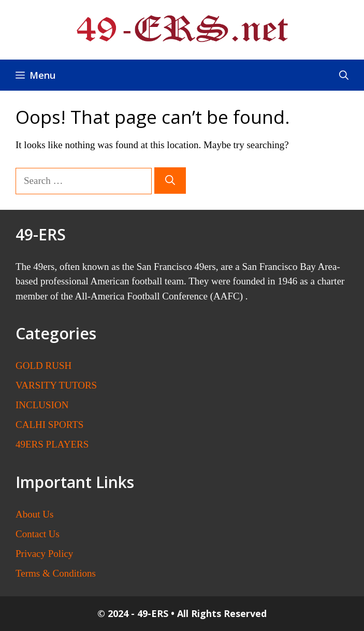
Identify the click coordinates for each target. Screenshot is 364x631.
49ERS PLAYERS (52, 444)
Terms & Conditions (56, 573)
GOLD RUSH (43, 365)
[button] (344, 75)
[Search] (170, 181)
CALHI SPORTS (49, 425)
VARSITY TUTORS (56, 385)
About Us (34, 514)
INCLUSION (42, 405)
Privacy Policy (44, 554)
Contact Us (38, 534)
